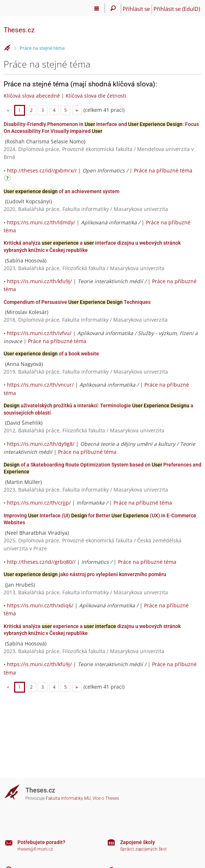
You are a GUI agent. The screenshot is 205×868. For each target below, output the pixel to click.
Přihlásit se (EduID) (177, 9)
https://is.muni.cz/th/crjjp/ (39, 503)
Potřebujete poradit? (41, 842)
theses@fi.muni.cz (35, 849)
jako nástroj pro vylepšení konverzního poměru (85, 574)
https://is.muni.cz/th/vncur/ (40, 385)
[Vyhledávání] (113, 8)
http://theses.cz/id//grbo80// (41, 562)
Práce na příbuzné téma (163, 170)
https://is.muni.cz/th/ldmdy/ (41, 222)
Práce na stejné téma (42, 48)
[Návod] (8, 179)
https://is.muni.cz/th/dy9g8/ (41, 444)
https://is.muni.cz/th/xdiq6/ (40, 605)
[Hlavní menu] (97, 8)
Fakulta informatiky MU (68, 798)
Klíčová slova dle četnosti (96, 96)
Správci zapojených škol (143, 849)
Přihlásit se (136, 9)
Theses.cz (19, 30)
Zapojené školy (138, 842)
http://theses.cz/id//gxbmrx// (42, 170)
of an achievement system (61, 191)
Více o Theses (106, 798)
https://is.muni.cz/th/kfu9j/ (39, 281)
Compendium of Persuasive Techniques (77, 302)
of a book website (51, 354)
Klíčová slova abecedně (32, 96)
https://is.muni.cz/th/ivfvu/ (39, 333)
